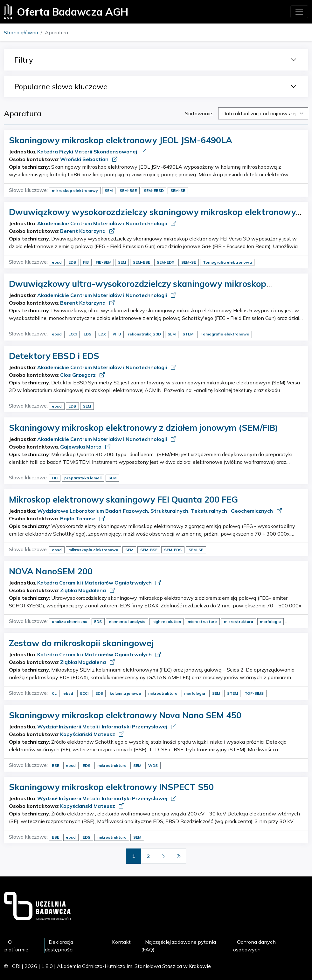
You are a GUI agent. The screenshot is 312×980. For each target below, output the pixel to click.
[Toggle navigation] (299, 12)
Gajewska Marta (81, 447)
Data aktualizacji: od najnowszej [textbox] (259, 113)
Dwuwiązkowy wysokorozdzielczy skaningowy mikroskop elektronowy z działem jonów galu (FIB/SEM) (156, 217)
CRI (16, 966)
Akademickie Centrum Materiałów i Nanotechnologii (103, 223)
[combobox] (263, 113)
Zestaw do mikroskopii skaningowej (81, 643)
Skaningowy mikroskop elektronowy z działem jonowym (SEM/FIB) (143, 428)
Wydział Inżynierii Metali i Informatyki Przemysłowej (103, 727)
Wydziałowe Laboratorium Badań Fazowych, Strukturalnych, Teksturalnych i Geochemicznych (156, 511)
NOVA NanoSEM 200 (51, 571)
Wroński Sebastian (85, 159)
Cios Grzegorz (79, 375)
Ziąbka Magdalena (84, 590)
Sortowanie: (199, 113)
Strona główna (21, 32)
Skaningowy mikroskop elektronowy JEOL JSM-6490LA (121, 140)
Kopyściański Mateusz (88, 734)
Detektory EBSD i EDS (54, 356)
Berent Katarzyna (83, 231)
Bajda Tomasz (79, 518)
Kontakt (121, 942)
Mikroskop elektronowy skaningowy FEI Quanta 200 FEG (123, 499)
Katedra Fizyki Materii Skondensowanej (88, 152)
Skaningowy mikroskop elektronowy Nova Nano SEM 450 (125, 715)
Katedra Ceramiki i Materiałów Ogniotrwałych (95, 583)
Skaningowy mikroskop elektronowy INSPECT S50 (111, 787)
